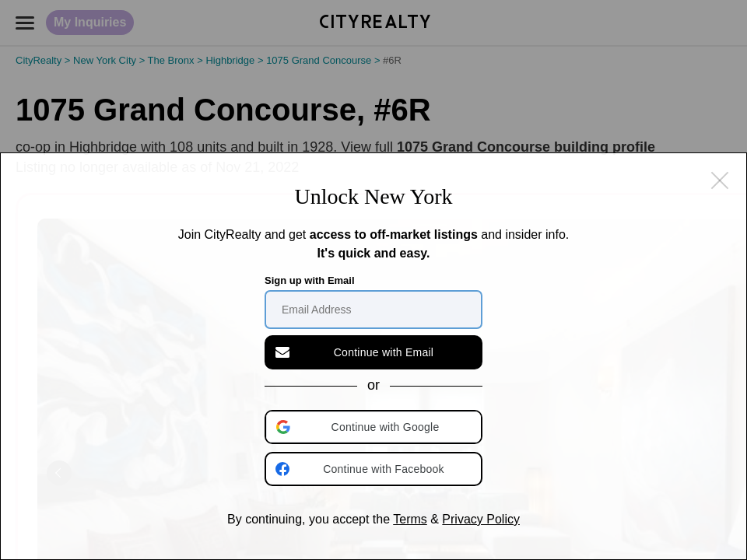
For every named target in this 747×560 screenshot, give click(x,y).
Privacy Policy (481, 519)
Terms (410, 519)
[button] (375, 427)
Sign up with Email (310, 280)
